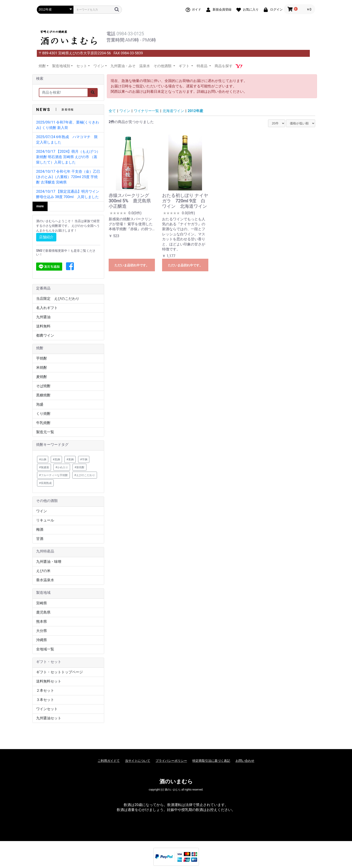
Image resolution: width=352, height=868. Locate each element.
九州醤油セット (49, 718)
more (40, 206)
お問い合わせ (245, 761)
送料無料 (43, 326)
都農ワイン (45, 335)
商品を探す (224, 66)
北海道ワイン (173, 111)
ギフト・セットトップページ (59, 672)
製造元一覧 (45, 432)
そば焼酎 (43, 386)
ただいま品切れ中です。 (132, 265)
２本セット (45, 690)
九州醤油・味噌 (49, 562)
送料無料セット (49, 681)
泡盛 (40, 404)
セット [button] (82, 66)
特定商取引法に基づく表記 (211, 761)
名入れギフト (47, 308)
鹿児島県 (43, 612)
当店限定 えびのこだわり (58, 299)
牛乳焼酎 (43, 423)
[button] (70, 267)
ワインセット (47, 709)
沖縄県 (42, 640)
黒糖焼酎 (43, 395)
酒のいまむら (176, 782)
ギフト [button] (185, 66)
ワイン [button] (99, 66)
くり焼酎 (43, 414)
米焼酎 (42, 368)
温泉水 (145, 66)
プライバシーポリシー (171, 761)
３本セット (45, 700)
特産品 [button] (202, 66)
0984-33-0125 (130, 34)
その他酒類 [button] (163, 66)
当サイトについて (138, 761)
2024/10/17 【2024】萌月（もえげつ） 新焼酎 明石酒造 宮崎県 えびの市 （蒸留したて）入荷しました (68, 157)
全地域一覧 (45, 649)
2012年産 (195, 111)
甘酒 (40, 539)
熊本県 (42, 622)
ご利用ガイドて (109, 761)
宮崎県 (42, 603)
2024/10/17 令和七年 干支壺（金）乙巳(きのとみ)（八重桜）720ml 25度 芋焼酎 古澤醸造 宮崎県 (68, 177)
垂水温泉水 (45, 580)
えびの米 (43, 571)
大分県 (42, 631)
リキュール (45, 520)
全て (112, 111)
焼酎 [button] (42, 66)
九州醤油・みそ (123, 66)
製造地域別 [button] (61, 66)
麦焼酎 (42, 377)
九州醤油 (43, 317)
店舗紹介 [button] (46, 237)
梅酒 (40, 529)
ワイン (42, 511)
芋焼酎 (42, 358)
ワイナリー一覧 (146, 111)
